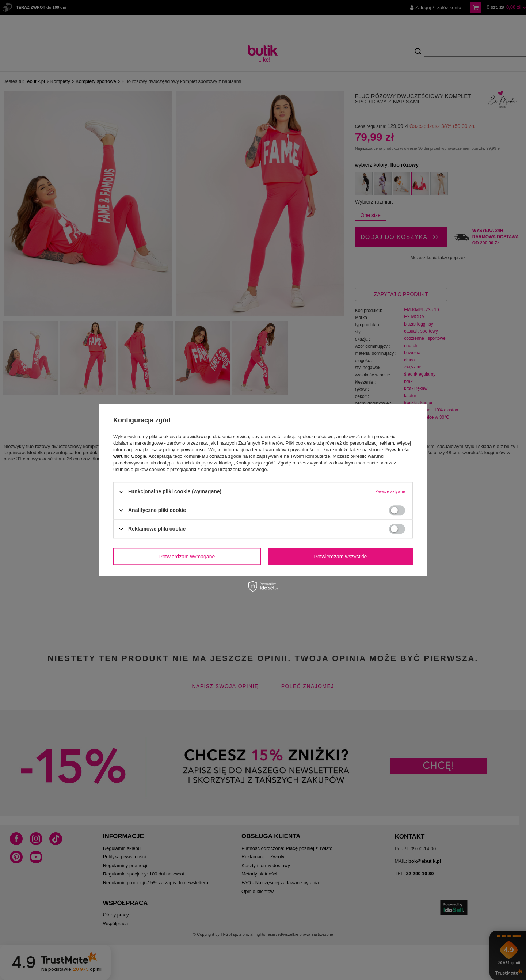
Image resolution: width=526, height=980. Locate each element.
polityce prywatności (184, 450)
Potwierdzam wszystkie (341, 557)
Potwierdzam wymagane (187, 557)
